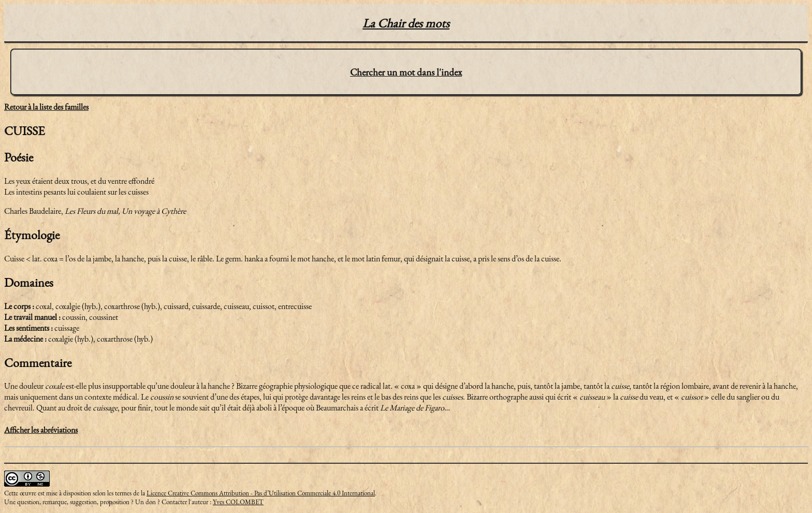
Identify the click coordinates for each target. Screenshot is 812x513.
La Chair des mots (406, 23)
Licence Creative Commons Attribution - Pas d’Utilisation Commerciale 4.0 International (261, 493)
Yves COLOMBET (238, 502)
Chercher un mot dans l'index (406, 72)
